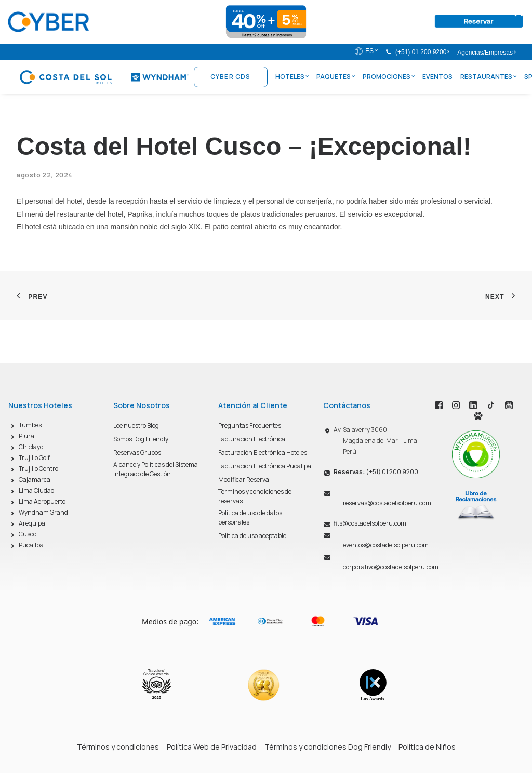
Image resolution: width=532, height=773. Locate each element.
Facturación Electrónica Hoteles (263, 453)
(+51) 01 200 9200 (422, 52)
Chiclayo (31, 447)
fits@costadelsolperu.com (370, 523)
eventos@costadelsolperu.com (386, 545)
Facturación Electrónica (252, 439)
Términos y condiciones (118, 747)
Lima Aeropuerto (42, 501)
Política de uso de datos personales (250, 517)
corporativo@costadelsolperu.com (391, 567)
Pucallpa (31, 545)
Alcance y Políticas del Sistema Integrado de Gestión (156, 469)
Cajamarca (35, 480)
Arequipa (32, 523)
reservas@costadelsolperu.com (387, 503)
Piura (26, 436)
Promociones (389, 77)
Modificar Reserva (244, 480)
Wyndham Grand (43, 512)
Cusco (28, 534)
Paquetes (336, 77)
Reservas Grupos (137, 453)
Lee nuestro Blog (136, 425)
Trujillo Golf (34, 458)
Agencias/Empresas (486, 53)
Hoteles (292, 77)
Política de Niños (427, 747)
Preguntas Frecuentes (250, 425)
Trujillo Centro (38, 469)
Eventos (437, 77)
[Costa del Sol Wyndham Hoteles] (104, 77)
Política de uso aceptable (252, 536)
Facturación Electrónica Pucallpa (265, 466)
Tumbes (30, 425)
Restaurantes (488, 77)
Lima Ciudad (37, 490)
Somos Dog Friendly (141, 439)
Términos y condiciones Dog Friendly (328, 747)
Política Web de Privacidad (212, 747)
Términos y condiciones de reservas (255, 496)
